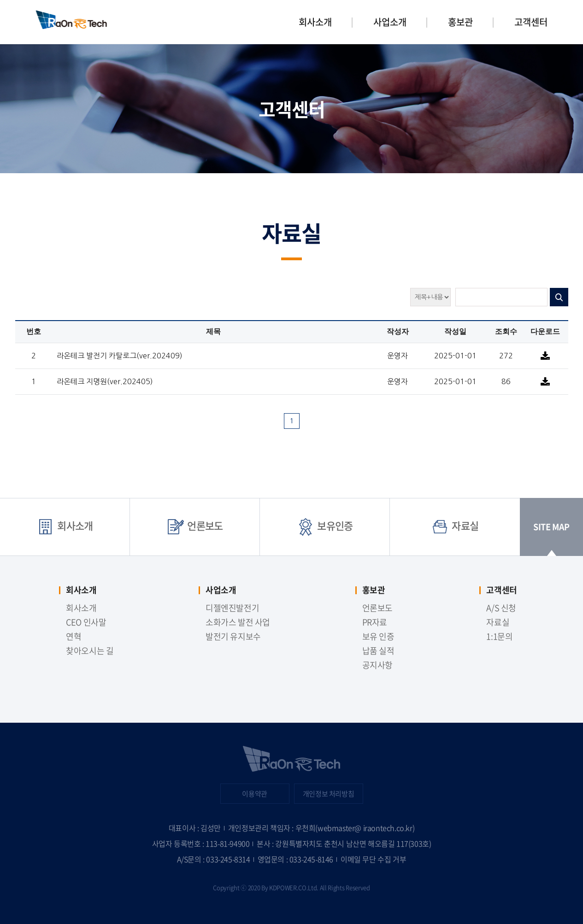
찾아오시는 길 (90, 651)
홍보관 (460, 22)
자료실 (455, 525)
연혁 (74, 636)
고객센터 (531, 22)
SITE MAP (551, 538)
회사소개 (315, 22)
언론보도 (195, 525)
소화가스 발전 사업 (238, 622)
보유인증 (325, 525)
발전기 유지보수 (233, 636)
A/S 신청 (501, 608)
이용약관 (255, 794)
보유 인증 (378, 636)
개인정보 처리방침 (329, 794)
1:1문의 (499, 636)
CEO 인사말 (86, 622)
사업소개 (390, 22)
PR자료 (375, 622)
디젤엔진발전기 (232, 608)
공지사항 (377, 665)
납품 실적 (378, 651)
